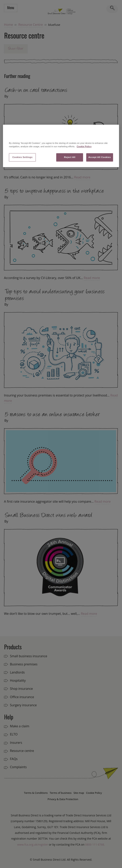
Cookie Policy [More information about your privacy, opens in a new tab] (84, 146)
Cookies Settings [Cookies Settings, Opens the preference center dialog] (22, 157)
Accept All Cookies (100, 157)
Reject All (70, 157)
